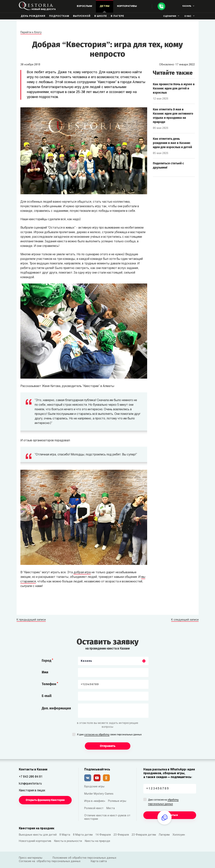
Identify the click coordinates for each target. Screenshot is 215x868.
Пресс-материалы (31, 858)
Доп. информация (56, 708)
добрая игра (82, 573)
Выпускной (82, 16)
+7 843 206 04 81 (31, 777)
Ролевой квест (94, 808)
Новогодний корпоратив (35, 841)
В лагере (117, 16)
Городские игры (94, 787)
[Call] (161, 6)
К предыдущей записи (31, 620)
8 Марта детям (83, 835)
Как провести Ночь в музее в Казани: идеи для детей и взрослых (174, 88)
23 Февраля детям (144, 835)
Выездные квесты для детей (38, 835)
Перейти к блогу (31, 33)
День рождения (33, 16)
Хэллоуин (179, 835)
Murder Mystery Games (99, 794)
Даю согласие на (163, 802)
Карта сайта (99, 861)
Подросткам (59, 16)
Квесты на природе (97, 841)
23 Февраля (121, 835)
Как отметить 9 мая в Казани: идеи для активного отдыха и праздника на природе (173, 116)
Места (111, 808)
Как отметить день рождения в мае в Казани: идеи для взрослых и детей (172, 143)
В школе (101, 16)
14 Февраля (103, 835)
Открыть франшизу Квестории (45, 800)
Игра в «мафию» (95, 801)
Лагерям (164, 835)
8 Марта (65, 835)
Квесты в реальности (68, 841)
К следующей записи (185, 620)
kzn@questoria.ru (30, 784)
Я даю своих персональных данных (109, 735)
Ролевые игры (117, 801)
